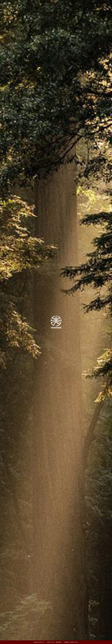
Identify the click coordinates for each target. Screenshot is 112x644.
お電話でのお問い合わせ (71, 642)
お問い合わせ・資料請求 (54, 642)
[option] (56, 322)
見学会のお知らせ (39, 642)
